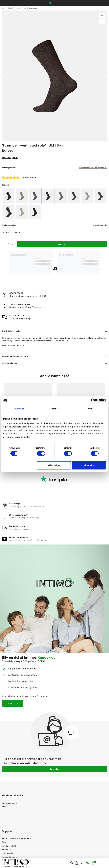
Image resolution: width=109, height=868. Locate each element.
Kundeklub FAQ (9, 846)
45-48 (16, 232)
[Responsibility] (88, 863)
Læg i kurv (62, 244)
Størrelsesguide (100, 225)
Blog (4, 807)
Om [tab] (90, 409)
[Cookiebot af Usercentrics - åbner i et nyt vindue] (93, 401)
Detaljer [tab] (54, 409)
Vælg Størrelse (9, 225)
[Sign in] (77, 863)
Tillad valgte (54, 465)
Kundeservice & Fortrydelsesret (16, 838)
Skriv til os (54, 769)
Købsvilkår (7, 850)
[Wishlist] (82, 863)
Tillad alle (89, 465)
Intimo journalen (9, 803)
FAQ (4, 842)
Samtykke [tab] (19, 409)
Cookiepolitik (8, 853)
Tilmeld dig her (13, 703)
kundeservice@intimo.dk (25, 763)
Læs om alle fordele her (36, 696)
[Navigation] (102, 863)
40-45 (7, 232)
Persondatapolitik (10, 857)
